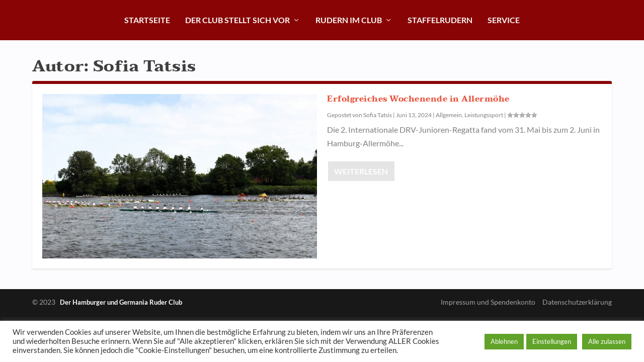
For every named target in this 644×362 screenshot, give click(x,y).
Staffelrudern (440, 20)
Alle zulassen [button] (607, 341)
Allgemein (449, 115)
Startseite (147, 20)
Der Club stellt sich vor (237, 20)
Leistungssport (484, 115)
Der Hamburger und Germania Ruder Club (121, 302)
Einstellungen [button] (552, 341)
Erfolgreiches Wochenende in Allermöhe (418, 99)
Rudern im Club (349, 20)
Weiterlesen (361, 171)
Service (504, 20)
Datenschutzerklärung (577, 302)
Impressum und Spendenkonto (488, 302)
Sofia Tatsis (378, 115)
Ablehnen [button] (504, 341)
